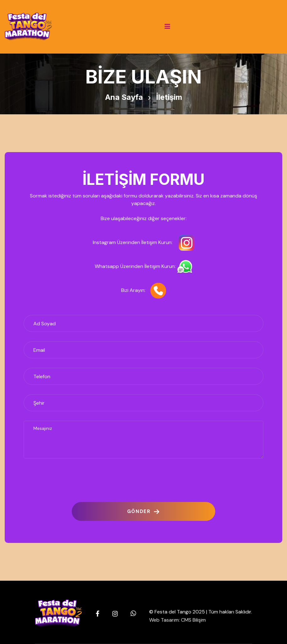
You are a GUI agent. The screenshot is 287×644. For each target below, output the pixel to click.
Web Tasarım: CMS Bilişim (177, 620)
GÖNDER (143, 511)
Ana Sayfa (124, 97)
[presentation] (71, 480)
